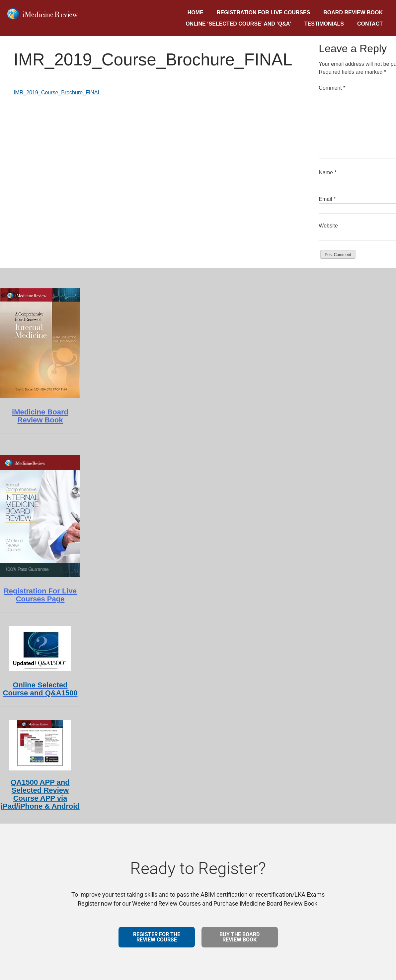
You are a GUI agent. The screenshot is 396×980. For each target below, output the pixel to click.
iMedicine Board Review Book (40, 416)
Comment (332, 88)
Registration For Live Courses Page (40, 595)
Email (327, 199)
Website (328, 226)
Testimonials (324, 24)
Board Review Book (353, 12)
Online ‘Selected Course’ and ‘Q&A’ (238, 24)
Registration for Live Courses (264, 12)
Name (327, 173)
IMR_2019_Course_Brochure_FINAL (57, 92)
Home (196, 12)
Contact (370, 24)
